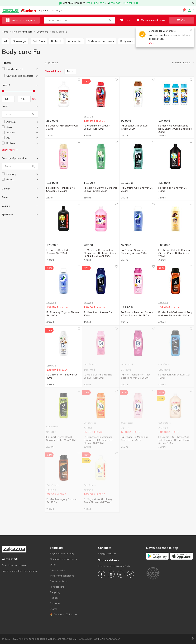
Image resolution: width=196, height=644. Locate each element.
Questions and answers (15, 565)
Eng (59, 10)
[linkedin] (121, 574)
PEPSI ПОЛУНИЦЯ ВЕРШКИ (124, 3)
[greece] (22, 180)
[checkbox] (3, 69)
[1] (22, 69)
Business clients (59, 581)
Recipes (54, 598)
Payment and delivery (62, 554)
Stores (54, 609)
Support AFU (46, 10)
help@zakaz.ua (107, 554)
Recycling (55, 592)
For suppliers (57, 587)
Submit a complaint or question (19, 571)
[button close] (193, 3)
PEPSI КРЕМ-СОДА (96, 3)
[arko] (22, 127)
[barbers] (22, 143)
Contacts (55, 603)
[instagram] (111, 574)
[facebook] (102, 574)
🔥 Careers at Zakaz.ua (63, 614)
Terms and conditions (62, 576)
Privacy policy (58, 570)
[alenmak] (22, 122)
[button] (111, 20)
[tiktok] (131, 574)
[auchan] (22, 133)
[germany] (22, 174)
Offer (53, 565)
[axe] (22, 138)
